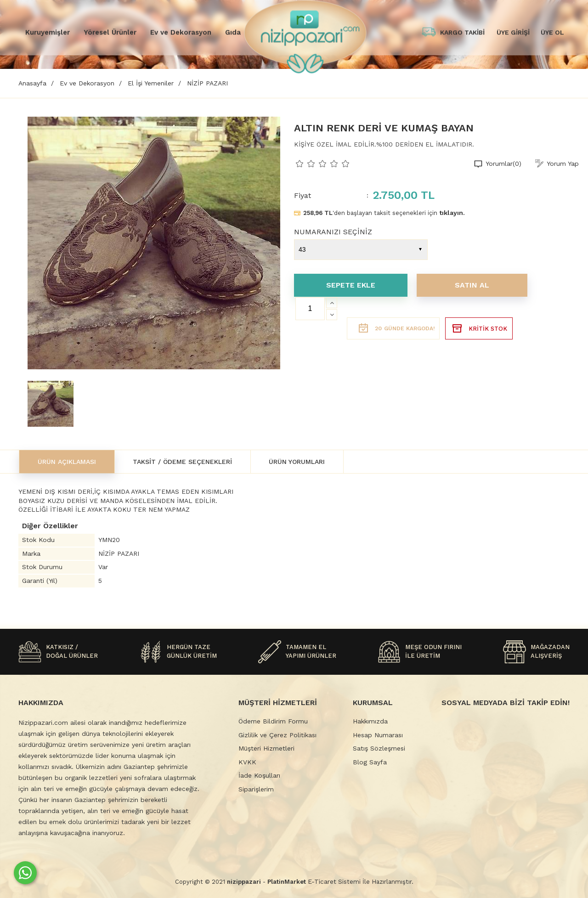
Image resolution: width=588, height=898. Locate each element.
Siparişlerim (256, 789)
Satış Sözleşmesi (379, 748)
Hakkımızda (370, 721)
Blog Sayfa (370, 762)
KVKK (247, 762)
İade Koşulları (259, 775)
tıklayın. (452, 213)
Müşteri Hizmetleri (266, 748)
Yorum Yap (563, 164)
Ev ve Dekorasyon (181, 32)
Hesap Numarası (378, 735)
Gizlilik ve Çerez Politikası (277, 735)
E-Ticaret (322, 881)
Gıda (233, 32)
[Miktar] (310, 309)
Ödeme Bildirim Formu (273, 721)
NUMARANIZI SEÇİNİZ (333, 232)
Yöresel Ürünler (110, 32)
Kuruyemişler (48, 32)
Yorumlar (503, 164)
